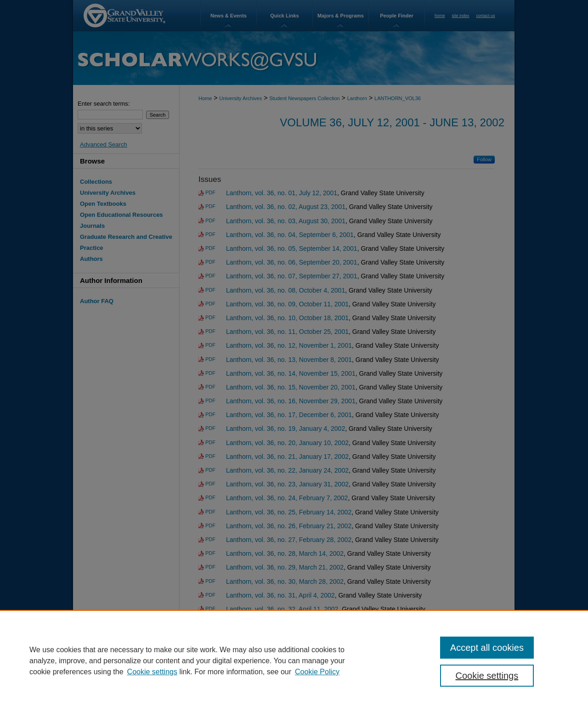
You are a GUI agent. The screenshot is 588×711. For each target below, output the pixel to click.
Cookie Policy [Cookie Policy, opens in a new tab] (317, 672)
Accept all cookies (487, 648)
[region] (294, 660)
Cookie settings (152, 672)
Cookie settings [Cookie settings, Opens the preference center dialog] (487, 676)
